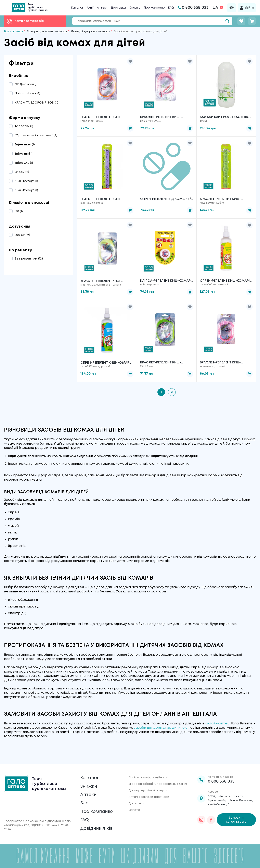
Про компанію (154, 8)
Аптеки (102, 8)
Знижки (89, 780)
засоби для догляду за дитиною (161, 729)
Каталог (77, 8)
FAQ (171, 8)
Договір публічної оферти (148, 783)
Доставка (118, 8)
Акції (90, 8)
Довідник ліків (98, 828)
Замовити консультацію (236, 812)
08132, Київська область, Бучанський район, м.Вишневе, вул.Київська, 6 (230, 793)
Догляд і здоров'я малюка (90, 32)
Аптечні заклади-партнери (149, 789)
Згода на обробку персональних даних (158, 776)
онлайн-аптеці (218, 725)
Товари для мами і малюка (47, 32)
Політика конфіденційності (148, 770)
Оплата (135, 8)
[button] (130, 61)
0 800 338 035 (221, 774)
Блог (86, 799)
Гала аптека (13, 32)
